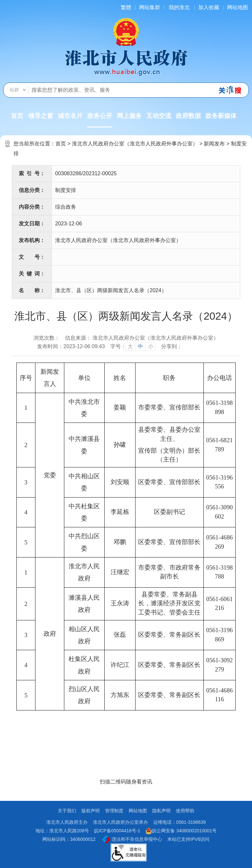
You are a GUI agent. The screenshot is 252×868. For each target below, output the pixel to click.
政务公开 (100, 120)
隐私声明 (161, 811)
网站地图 (238, 7)
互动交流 (159, 116)
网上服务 (129, 116)
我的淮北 (179, 7)
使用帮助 (185, 811)
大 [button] (130, 346)
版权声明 (91, 811)
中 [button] (140, 346)
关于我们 (67, 811)
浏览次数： (47, 338)
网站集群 (150, 7)
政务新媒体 (221, 116)
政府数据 (188, 116)
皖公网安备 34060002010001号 (181, 831)
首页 (17, 116)
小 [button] (151, 346)
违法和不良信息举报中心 (132, 840)
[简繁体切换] (126, 7)
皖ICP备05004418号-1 (117, 831)
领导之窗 (41, 116)
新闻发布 (214, 144)
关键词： (32, 274)
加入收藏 (209, 7)
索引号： (32, 173)
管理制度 (114, 811)
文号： (32, 257)
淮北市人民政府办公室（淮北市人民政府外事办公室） (135, 144)
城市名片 (70, 116)
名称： (32, 290)
